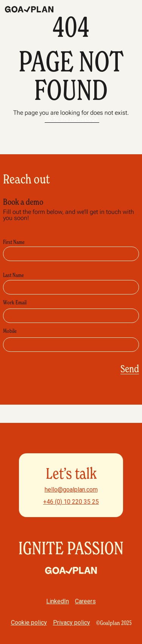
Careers (85, 601)
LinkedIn (58, 601)
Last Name (13, 275)
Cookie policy (29, 623)
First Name (14, 242)
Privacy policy (72, 623)
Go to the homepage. (72, 119)
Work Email (15, 302)
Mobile (10, 331)
